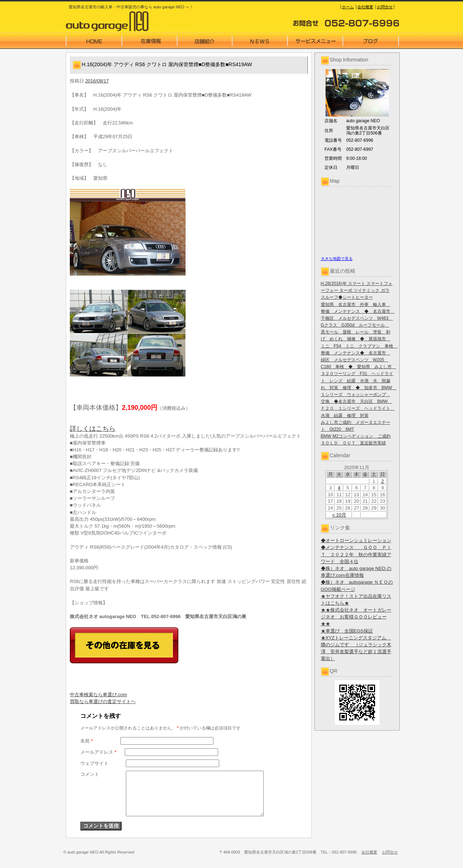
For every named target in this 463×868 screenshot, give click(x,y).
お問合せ (385, 7)
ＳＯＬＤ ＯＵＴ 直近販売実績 (353, 443)
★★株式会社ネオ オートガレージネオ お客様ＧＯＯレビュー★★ (356, 617)
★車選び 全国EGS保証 (347, 631)
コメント (90, 774)
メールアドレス (98, 752)
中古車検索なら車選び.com (98, 695)
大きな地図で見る (337, 259)
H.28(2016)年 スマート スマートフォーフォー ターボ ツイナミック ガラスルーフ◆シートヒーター (357, 290)
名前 (87, 741)
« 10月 (339, 515)
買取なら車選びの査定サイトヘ (103, 701)
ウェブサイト (94, 763)
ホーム (348, 7)
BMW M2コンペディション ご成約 (356, 436)
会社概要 (365, 7)
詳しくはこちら (93, 429)
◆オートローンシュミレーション (356, 541)
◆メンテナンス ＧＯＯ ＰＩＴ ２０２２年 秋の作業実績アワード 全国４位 (356, 554)
